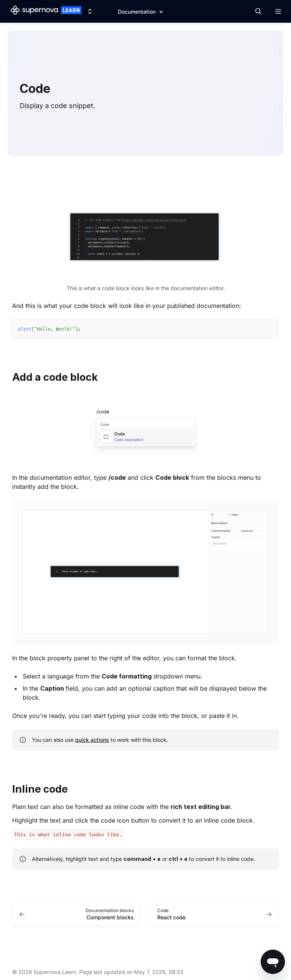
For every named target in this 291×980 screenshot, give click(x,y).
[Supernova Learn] (46, 11)
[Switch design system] (90, 11)
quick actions (92, 740)
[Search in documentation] (258, 11)
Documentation (137, 12)
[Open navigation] (278, 11)
